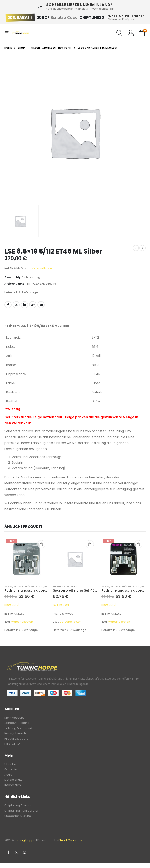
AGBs (8, 777)
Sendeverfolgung (17, 723)
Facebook (8, 305)
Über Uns (11, 766)
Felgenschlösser (24, 587)
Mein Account (14, 718)
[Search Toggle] (120, 33)
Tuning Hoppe (25, 845)
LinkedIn (25, 305)
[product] (26, 559)
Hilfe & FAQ (12, 746)
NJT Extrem (62, 605)
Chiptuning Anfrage (18, 809)
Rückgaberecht (16, 735)
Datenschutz (13, 783)
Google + (33, 305)
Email (41, 305)
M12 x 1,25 (41, 587)
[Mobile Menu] (8, 33)
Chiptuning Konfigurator (21, 815)
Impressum (13, 789)
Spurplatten (70, 587)
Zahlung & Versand (18, 729)
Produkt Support (16, 740)
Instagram (25, 857)
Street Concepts (70, 845)
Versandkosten (43, 268)
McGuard (12, 605)
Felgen (8, 587)
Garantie (11, 772)
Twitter (16, 305)
